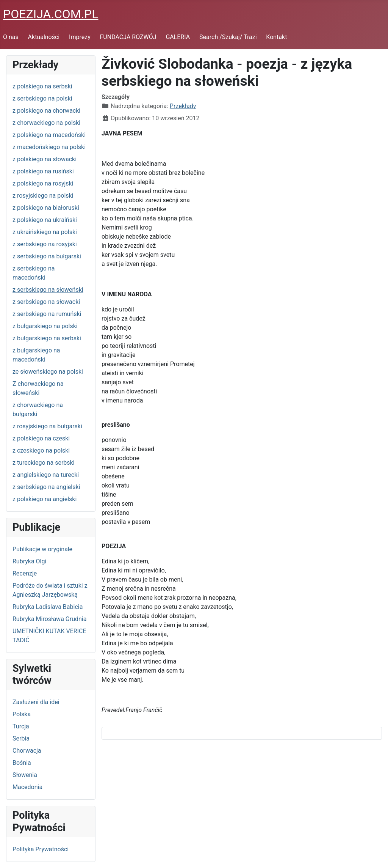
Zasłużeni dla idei (36, 702)
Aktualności (44, 37)
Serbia (21, 738)
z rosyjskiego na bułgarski (47, 426)
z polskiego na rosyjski (43, 183)
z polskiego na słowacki (45, 159)
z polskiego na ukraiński (45, 220)
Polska (22, 714)
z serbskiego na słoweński (48, 290)
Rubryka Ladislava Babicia (48, 607)
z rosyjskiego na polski (43, 196)
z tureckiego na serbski (44, 463)
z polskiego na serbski (42, 86)
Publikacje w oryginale (42, 549)
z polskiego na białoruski (46, 208)
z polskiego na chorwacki (46, 111)
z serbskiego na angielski (46, 487)
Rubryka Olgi (29, 561)
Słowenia (25, 775)
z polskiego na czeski (41, 438)
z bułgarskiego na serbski (47, 338)
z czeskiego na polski (41, 451)
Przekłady (183, 106)
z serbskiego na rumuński (47, 314)
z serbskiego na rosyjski (45, 244)
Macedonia (27, 787)
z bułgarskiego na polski (45, 326)
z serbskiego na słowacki (46, 302)
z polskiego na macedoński (49, 135)
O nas (11, 37)
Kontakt (276, 37)
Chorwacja (27, 751)
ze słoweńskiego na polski (48, 372)
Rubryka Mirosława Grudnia (49, 619)
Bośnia (22, 763)
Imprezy (80, 37)
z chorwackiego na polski (46, 123)
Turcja (21, 726)
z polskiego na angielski (45, 499)
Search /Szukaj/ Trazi (228, 37)
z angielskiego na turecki (46, 475)
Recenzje (25, 573)
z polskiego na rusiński (43, 171)
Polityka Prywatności (41, 849)
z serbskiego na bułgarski (47, 256)
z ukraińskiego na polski (45, 232)
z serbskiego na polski (42, 98)
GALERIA (178, 37)
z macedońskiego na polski (49, 147)
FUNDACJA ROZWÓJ (128, 37)
